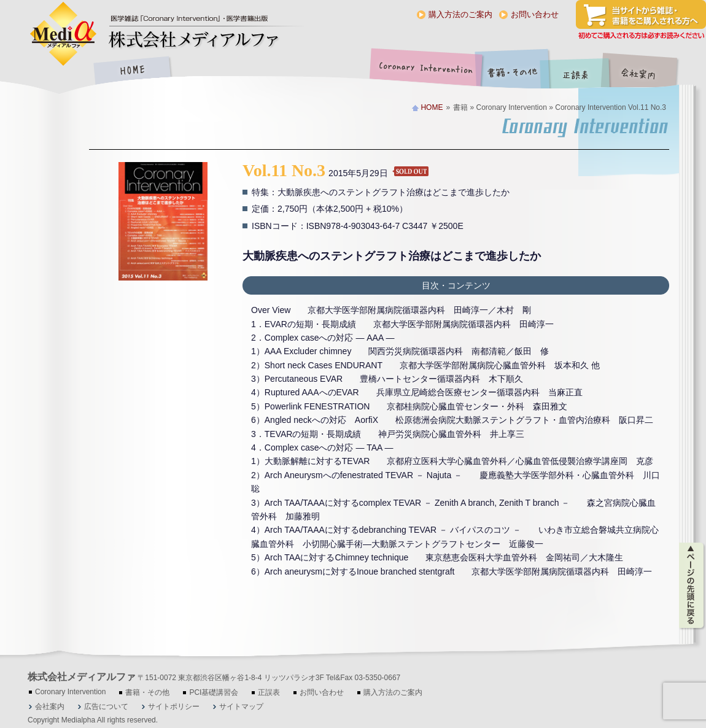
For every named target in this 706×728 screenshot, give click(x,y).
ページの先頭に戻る (692, 586)
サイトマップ (241, 707)
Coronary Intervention (424, 72)
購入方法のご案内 (460, 14)
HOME (132, 72)
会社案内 (648, 72)
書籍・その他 (513, 72)
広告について (106, 707)
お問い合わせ (535, 14)
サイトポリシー (174, 707)
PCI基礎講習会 (214, 692)
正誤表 (577, 72)
